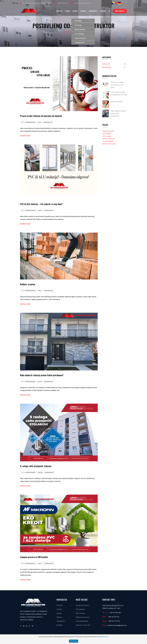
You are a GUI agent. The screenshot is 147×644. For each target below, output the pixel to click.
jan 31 (41, 382)
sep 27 (42, 210)
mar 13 (42, 563)
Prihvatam (74, 641)
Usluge (75, 11)
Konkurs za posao (29, 284)
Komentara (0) (50, 122)
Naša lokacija (120, 11)
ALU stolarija (107, 134)
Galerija (83, 11)
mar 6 (41, 291)
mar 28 (42, 472)
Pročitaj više (25, 136)
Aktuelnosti (93, 11)
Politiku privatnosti (103, 637)
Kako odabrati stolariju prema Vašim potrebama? (46, 375)
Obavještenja (107, 67)
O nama (67, 11)
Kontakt (103, 11)
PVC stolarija (107, 136)
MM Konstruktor (31, 122)
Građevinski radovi (108, 131)
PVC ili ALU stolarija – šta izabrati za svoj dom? (46, 204)
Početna (59, 11)
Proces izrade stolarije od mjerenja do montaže (45, 116)
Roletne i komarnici (108, 139)
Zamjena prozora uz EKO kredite (37, 557)
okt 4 (41, 122)
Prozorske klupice (108, 141)
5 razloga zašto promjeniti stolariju (39, 466)
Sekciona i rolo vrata (109, 144)
